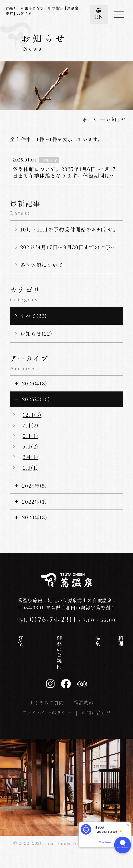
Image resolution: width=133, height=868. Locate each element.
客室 (44, 641)
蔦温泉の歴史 (29, 652)
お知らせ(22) (36, 334)
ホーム (14, 644)
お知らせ (104, 647)
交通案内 (120, 647)
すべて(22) (33, 316)
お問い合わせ (97, 712)
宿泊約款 (84, 702)
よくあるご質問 (47, 702)
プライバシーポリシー (47, 712)
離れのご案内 (59, 652)
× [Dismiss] (128, 825)
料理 (89, 641)
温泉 (74, 641)
